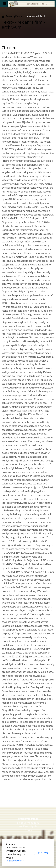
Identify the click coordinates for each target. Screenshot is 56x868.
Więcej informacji (15, 861)
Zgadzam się (42, 852)
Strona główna (14, 16)
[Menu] (5, 4)
